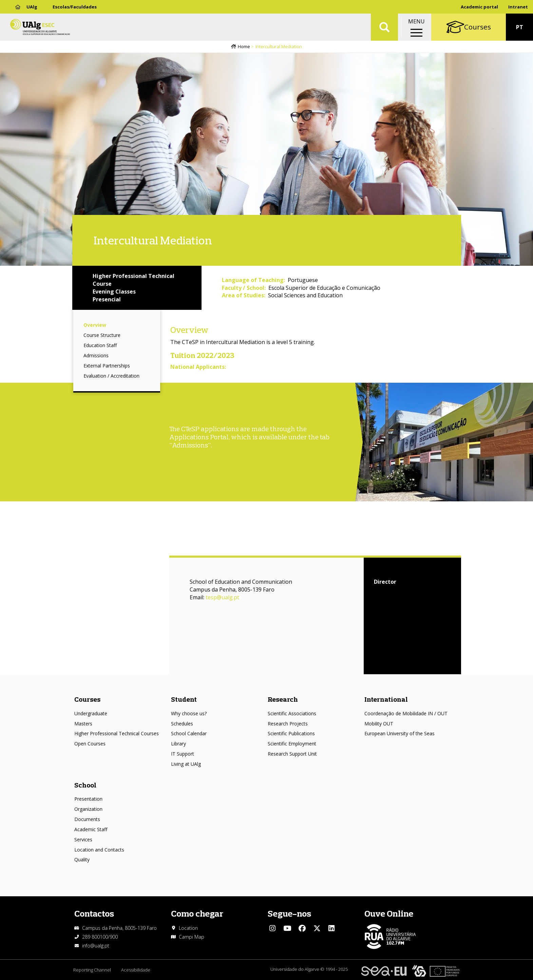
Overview (95, 325)
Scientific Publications (291, 733)
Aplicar (384, 27)
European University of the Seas (399, 733)
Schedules (182, 724)
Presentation (88, 799)
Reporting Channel (92, 970)
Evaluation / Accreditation (111, 376)
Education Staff (100, 345)
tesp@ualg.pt (222, 597)
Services (83, 839)
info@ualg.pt (96, 946)
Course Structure (102, 335)
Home (244, 46)
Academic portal (479, 7)
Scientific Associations (292, 713)
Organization (88, 809)
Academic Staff (91, 829)
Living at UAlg (186, 764)
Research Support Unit (292, 754)
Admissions (96, 355)
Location (188, 928)
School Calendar (189, 733)
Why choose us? (189, 713)
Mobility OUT (379, 724)
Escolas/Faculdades (75, 7)
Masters (83, 724)
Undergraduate (91, 713)
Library (178, 744)
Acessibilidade (136, 970)
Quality (82, 859)
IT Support (183, 754)
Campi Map (192, 937)
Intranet (518, 7)
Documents (87, 819)
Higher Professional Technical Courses (117, 733)
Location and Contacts (99, 850)
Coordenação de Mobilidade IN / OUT (406, 713)
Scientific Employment (292, 744)
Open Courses (90, 744)
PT (520, 27)
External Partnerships (107, 366)
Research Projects (288, 724)
